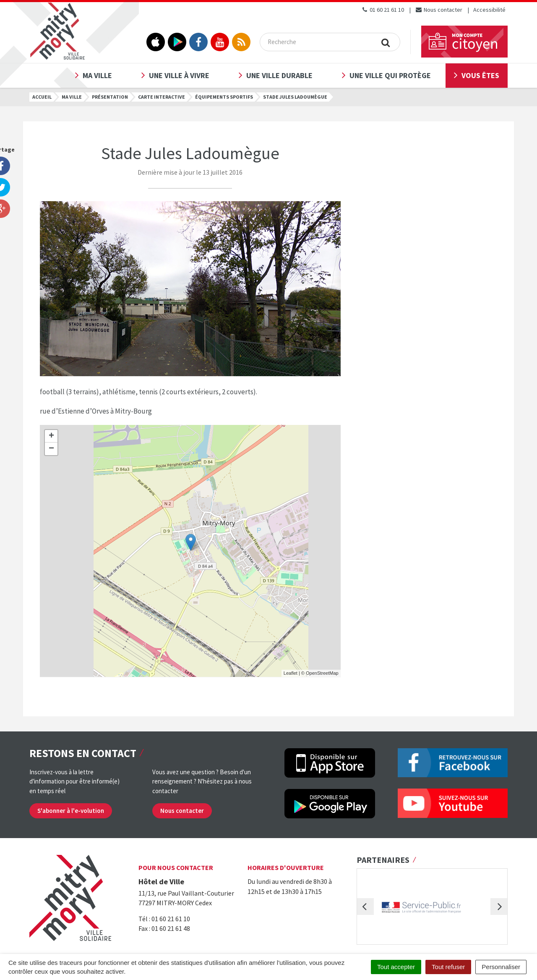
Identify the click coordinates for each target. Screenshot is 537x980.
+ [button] (51, 436)
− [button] (51, 449)
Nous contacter (439, 10)
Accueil (42, 97)
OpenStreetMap (322, 673)
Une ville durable (279, 75)
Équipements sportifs (224, 97)
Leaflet (291, 673)
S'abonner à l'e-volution (71, 811)
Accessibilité (489, 10)
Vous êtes (480, 75)
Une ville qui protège (390, 75)
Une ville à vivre (179, 75)
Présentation (110, 97)
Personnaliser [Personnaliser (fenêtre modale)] (501, 967)
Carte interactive (162, 97)
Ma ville (97, 75)
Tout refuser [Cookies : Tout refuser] (448, 967)
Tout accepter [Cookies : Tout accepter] (396, 967)
